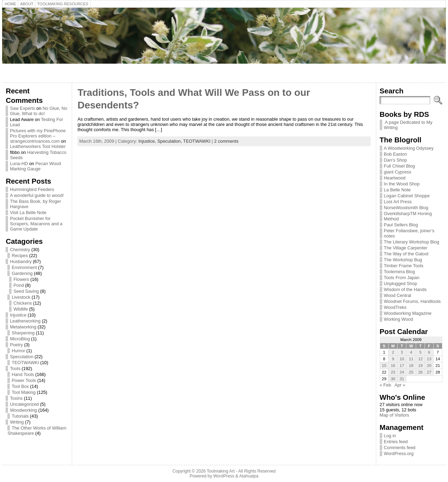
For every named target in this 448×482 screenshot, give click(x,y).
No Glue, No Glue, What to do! (38, 111)
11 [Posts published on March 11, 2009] (411, 359)
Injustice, (148, 141)
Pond (19, 285)
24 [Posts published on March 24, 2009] (402, 372)
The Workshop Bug (403, 260)
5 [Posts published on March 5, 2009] (420, 352)
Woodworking (23, 410)
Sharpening (23, 333)
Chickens (23, 303)
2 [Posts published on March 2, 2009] (393, 352)
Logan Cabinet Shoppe (407, 196)
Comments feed (400, 448)
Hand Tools (23, 374)
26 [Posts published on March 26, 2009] (421, 372)
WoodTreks (395, 307)
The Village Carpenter (406, 248)
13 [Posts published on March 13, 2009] (429, 359)
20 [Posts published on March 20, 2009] (429, 366)
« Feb (386, 385)
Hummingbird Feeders (32, 189)
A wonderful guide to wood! (37, 195)
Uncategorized (24, 404)
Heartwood (395, 178)
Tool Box (20, 386)
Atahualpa (249, 476)
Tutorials (20, 416)
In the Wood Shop (402, 184)
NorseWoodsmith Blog (406, 208)
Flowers (21, 279)
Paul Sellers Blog (401, 225)
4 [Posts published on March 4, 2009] (411, 352)
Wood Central (398, 295)
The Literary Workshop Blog (412, 242)
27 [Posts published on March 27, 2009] (429, 372)
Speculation (22, 357)
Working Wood (398, 319)
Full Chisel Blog (400, 166)
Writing (17, 422)
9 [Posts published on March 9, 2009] (393, 359)
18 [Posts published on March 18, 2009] (411, 366)
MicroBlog (20, 339)
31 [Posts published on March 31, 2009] (402, 379)
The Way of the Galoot (406, 254)
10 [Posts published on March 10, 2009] (402, 359)
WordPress (224, 476)
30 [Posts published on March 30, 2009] (393, 379)
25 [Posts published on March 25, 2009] (411, 372)
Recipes (20, 256)
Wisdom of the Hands (405, 289)
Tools (15, 368)
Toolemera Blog (400, 272)
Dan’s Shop (395, 160)
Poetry (16, 345)
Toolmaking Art (221, 471)
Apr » (400, 385)
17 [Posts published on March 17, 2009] (402, 366)
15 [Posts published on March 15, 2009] (384, 366)
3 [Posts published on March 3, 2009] (402, 352)
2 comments (226, 141)
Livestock (21, 297)
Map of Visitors (394, 415)
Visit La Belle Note (28, 212)
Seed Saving (26, 291)
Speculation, (170, 141)
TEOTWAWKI (25, 363)
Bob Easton (395, 154)
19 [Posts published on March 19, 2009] (421, 366)
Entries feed (396, 442)
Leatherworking (25, 321)
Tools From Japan (402, 278)
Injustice (18, 315)
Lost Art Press (398, 202)
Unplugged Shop (401, 283)
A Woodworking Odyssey (409, 148)
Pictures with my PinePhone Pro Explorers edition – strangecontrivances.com (38, 136)
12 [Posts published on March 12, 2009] (421, 359)
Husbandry (21, 261)
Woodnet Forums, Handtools (412, 301)
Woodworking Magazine (408, 313)
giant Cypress (398, 172)
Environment (24, 267)
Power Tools (24, 380)
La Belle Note (397, 190)
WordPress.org (399, 453)
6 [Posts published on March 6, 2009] (429, 352)
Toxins (16, 398)
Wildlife (20, 309)
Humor (18, 351)
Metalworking (23, 327)
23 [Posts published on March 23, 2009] (393, 372)
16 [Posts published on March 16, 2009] (393, 366)
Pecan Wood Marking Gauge (35, 166)
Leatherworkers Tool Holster (38, 146)
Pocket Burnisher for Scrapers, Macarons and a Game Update (36, 224)
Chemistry (20, 250)
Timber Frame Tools (404, 266)
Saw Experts (22, 108)
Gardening (22, 273)
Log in (390, 436)
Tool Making (23, 392)
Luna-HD (19, 164)
